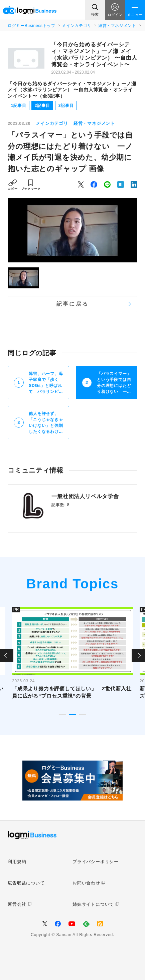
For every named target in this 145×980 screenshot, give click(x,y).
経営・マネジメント (117, 26)
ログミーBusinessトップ (31, 26)
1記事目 (19, 106)
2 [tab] (72, 715)
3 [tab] (83, 715)
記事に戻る (72, 304)
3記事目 (66, 106)
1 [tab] (62, 715)
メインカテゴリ (77, 26)
